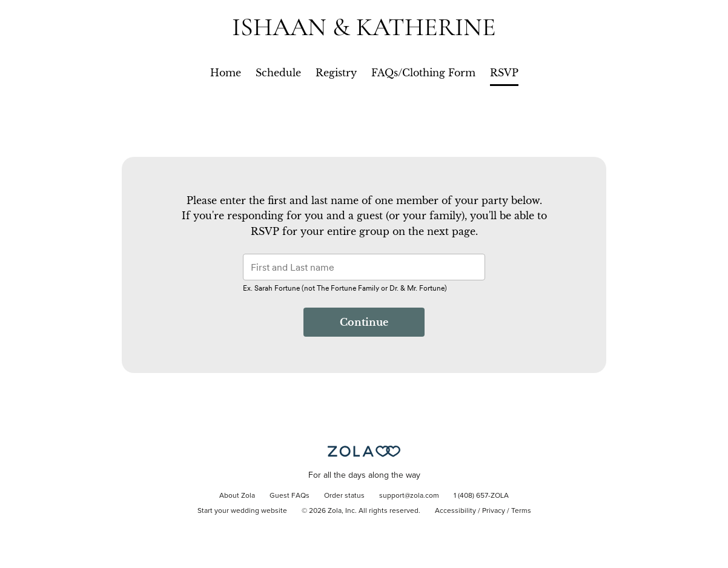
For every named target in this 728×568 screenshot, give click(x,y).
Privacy (494, 511)
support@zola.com (409, 496)
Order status (344, 496)
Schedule (278, 73)
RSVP (504, 73)
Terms (521, 511)
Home (226, 73)
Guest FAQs (290, 496)
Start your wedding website (242, 511)
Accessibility (455, 511)
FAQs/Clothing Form (423, 73)
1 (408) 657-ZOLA (481, 496)
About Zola (237, 496)
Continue (364, 322)
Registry (336, 73)
